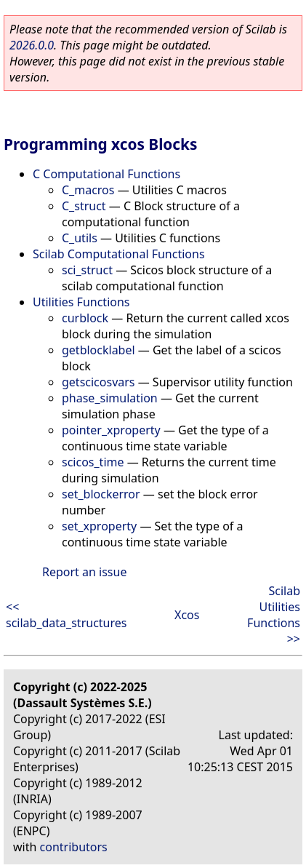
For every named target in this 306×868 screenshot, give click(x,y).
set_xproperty (99, 526)
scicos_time (93, 462)
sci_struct (87, 270)
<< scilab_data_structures (66, 615)
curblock (85, 318)
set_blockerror (101, 494)
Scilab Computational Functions (119, 254)
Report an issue (84, 572)
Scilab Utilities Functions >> (274, 615)
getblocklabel (98, 350)
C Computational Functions (106, 174)
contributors (74, 847)
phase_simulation (110, 398)
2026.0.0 (32, 45)
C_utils (80, 238)
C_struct (84, 206)
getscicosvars (98, 382)
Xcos (187, 615)
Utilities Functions (81, 302)
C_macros (88, 190)
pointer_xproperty (111, 430)
